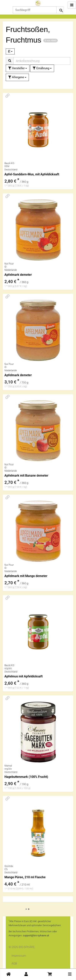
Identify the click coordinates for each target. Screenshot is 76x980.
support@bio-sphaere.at (36, 935)
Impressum (19, 956)
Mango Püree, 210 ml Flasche (25, 877)
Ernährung (42, 68)
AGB (14, 964)
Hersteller (18, 68)
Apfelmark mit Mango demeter (26, 576)
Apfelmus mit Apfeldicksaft (23, 676)
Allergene (17, 77)
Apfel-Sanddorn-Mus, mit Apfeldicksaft (32, 174)
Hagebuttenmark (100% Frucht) (26, 777)
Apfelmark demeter (18, 275)
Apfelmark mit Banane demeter (26, 476)
